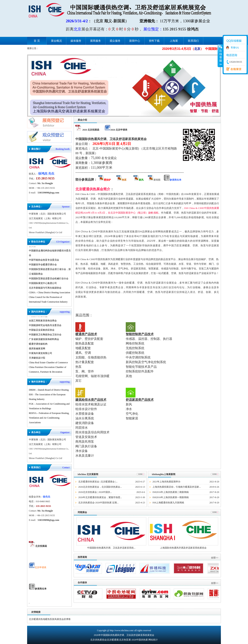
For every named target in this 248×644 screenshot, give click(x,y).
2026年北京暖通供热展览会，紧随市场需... (100, 497)
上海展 (174, 41)
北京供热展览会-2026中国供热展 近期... (98, 503)
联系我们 (193, 41)
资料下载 (154, 41)
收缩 (220, 56)
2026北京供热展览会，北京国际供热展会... (100, 487)
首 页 (37, 41)
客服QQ (235, 48)
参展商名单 (42, 589)
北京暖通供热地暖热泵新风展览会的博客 (50, 619)
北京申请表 (38, 567)
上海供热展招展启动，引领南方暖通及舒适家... (177, 487)
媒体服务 (76, 41)
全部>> (215, 558)
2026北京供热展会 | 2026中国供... (95, 492)
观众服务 (115, 41)
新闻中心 (135, 41)
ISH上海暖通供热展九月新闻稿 (168, 503)
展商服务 (96, 41)
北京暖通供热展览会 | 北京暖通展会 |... (98, 482)
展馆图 (154, 180)
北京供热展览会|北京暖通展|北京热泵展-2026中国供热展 (119, 640)
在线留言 (233, 69)
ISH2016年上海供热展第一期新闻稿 (171, 497)
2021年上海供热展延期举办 (166, 482)
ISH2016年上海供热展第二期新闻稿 (171, 492)
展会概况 (56, 41)
